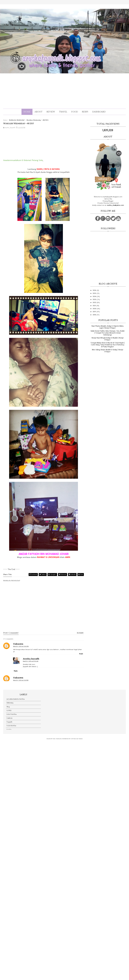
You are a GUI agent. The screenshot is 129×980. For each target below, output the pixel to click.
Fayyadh (9, 722)
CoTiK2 (9, 711)
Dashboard (99, 112)
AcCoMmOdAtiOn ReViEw (16, 699)
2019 (95, 312)
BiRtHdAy (10, 703)
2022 (95, 303)
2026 (95, 290)
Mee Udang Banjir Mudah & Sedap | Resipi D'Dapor (107, 351)
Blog (8, 707)
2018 (94, 315)
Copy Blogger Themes (77, 739)
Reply (81, 654)
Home (27, 112)
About (38, 112)
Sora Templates (57, 739)
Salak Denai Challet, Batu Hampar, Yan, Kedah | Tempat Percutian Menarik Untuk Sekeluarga (108, 333)
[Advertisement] (64, 89)
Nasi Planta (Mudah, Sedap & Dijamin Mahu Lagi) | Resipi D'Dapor (107, 327)
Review (51, 112)
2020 (95, 309)
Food (75, 112)
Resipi (85, 112)
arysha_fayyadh (31, 659)
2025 (95, 293)
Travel (63, 112)
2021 (94, 306)
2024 (95, 296)
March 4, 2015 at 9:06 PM (21, 646)
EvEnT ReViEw (12, 714)
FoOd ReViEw (11, 726)
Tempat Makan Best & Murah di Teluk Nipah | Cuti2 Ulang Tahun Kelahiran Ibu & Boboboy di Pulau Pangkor (108, 345)
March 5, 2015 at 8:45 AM (31, 661)
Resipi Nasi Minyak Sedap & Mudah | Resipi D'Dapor (108, 339)
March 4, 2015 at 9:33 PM (21, 680)
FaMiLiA (9, 718)
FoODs (9, 730)
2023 (95, 299)
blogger (80, 633)
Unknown (18, 644)
